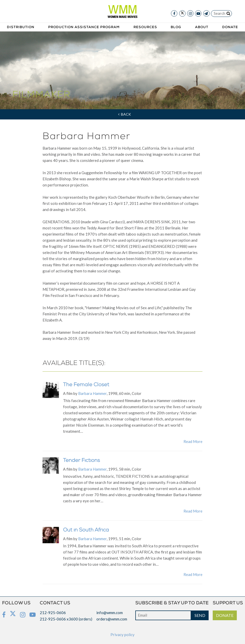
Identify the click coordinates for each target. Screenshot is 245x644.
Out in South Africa (86, 530)
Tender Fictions (81, 461)
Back (125, 114)
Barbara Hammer (92, 393)
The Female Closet (86, 385)
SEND (200, 615)
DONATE (225, 615)
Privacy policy (122, 635)
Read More (193, 441)
